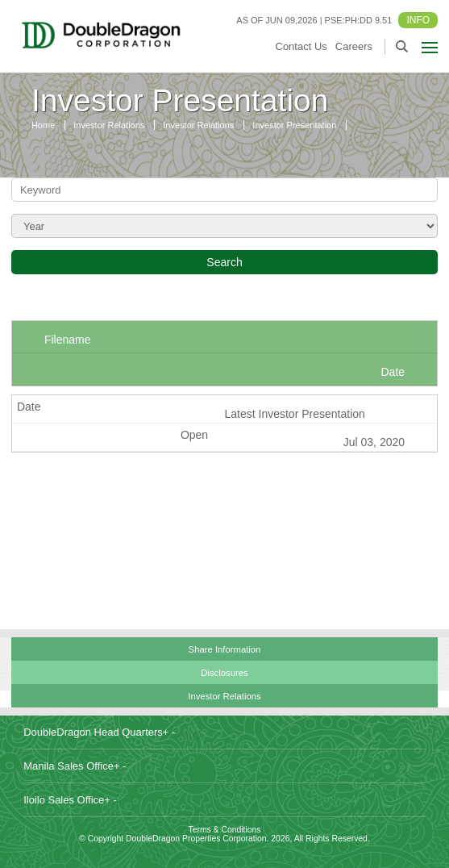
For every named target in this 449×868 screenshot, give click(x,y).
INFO (418, 20)
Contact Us (301, 46)
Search (224, 262)
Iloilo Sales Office (70, 800)
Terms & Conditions (224, 830)
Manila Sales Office (75, 766)
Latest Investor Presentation (294, 414)
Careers (354, 46)
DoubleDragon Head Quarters (99, 732)
